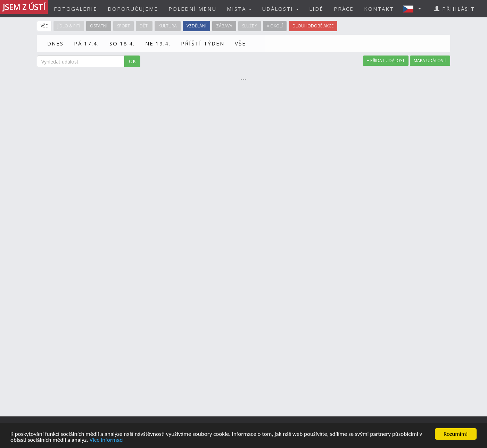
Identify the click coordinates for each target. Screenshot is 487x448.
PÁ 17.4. (86, 43)
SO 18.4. (122, 43)
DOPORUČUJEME (133, 9)
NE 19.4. (158, 43)
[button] (414, 9)
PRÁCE (344, 9)
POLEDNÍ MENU (192, 9)
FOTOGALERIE (76, 9)
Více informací (106, 440)
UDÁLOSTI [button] (280, 9)
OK (132, 61)
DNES (55, 43)
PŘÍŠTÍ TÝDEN (203, 43)
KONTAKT (379, 9)
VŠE (240, 43)
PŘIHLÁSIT (455, 9)
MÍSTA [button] (239, 9)
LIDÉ (316, 9)
